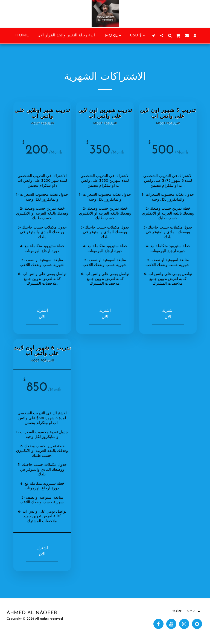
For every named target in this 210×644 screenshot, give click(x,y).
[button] (153, 36)
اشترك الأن (43, 314)
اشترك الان (106, 314)
